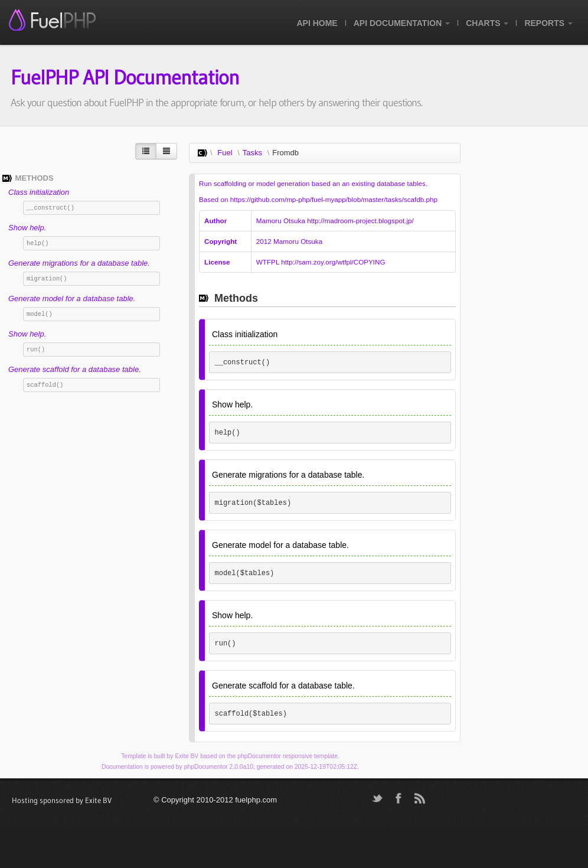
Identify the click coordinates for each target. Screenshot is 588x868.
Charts (487, 23)
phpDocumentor (259, 756)
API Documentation (402, 23)
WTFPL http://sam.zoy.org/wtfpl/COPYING (321, 262)
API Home (317, 23)
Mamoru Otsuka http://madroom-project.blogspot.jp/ (335, 221)
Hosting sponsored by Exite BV (62, 800)
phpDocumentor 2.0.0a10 (219, 767)
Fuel (225, 153)
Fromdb (285, 153)
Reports (548, 23)
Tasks (252, 153)
